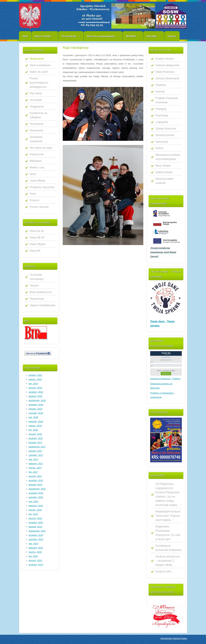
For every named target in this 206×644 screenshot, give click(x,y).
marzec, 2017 (35, 468)
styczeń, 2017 (35, 476)
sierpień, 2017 (35, 451)
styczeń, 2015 (35, 560)
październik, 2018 (37, 400)
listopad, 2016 (35, 485)
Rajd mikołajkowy (76, 48)
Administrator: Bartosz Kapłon (174, 638)
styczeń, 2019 (35, 388)
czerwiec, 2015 (36, 539)
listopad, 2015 (35, 527)
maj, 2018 (33, 417)
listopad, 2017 (35, 442)
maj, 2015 (33, 544)
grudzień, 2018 (36, 392)
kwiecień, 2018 (36, 421)
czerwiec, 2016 (36, 497)
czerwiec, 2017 (36, 455)
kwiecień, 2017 (36, 464)
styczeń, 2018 (35, 434)
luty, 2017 (33, 472)
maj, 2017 (33, 459)
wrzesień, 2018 (36, 405)
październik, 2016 (37, 489)
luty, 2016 (33, 514)
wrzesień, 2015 (36, 535)
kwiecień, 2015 (36, 548)
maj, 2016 (33, 501)
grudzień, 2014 (36, 565)
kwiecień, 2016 (36, 506)
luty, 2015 (33, 556)
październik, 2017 (37, 447)
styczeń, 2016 (35, 518)
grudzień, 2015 (36, 522)
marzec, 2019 (35, 379)
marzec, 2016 (35, 510)
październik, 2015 (37, 531)
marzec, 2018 (35, 426)
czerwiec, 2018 (36, 413)
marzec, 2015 (35, 552)
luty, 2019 (33, 384)
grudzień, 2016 (36, 480)
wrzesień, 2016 (36, 493)
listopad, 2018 (35, 396)
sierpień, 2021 (35, 375)
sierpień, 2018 (35, 409)
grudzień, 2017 (36, 438)
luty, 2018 (33, 430)
